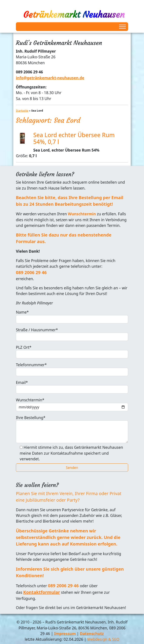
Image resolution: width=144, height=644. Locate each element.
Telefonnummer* (72, 369)
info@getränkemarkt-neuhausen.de (50, 78)
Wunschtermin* (72, 404)
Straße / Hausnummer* (72, 334)
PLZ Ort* (72, 351)
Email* (72, 387)
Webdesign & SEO (103, 639)
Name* (72, 316)
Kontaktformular (42, 592)
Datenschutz (92, 634)
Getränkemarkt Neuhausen (74, 15)
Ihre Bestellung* (72, 429)
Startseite (22, 110)
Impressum (65, 634)
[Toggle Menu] (122, 27)
